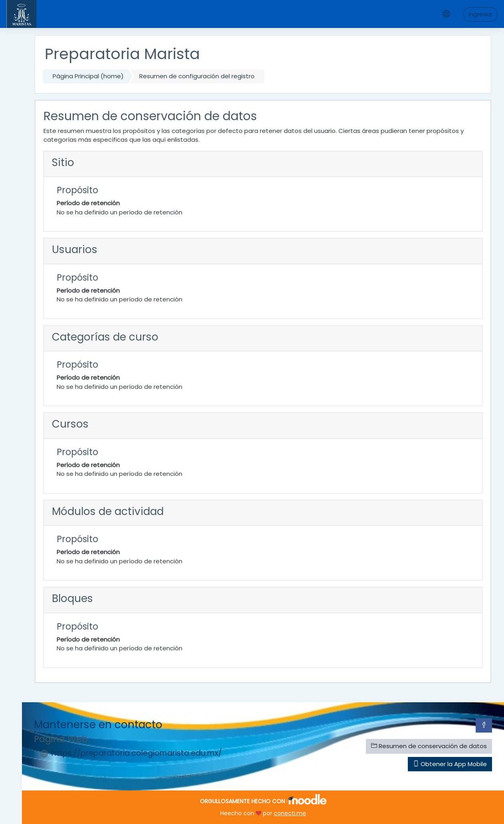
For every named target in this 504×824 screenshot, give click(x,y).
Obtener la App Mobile (450, 764)
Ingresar (480, 14)
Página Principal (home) (88, 76)
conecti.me (290, 813)
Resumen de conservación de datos (429, 746)
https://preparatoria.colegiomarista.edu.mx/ (137, 753)
